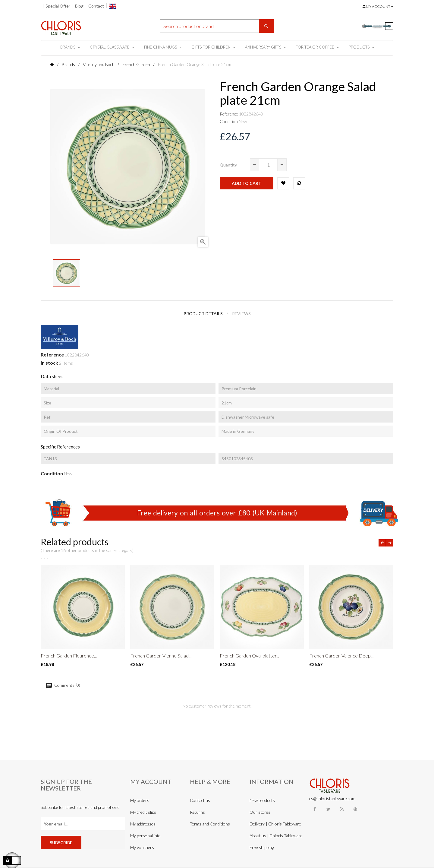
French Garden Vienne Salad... (161, 656)
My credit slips (143, 812)
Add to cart (247, 183)
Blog (79, 6)
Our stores (260, 812)
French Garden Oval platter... (249, 656)
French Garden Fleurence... (69, 656)
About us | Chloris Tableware (276, 836)
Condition (229, 121)
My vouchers (142, 847)
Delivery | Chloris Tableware (275, 824)
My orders (140, 800)
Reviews (241, 314)
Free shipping (262, 847)
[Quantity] (268, 165)
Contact (96, 6)
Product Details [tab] (203, 314)
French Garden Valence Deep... (341, 656)
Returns (197, 812)
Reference (229, 114)
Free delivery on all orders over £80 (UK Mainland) (217, 513)
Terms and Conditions (210, 824)
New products (262, 800)
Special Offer (58, 6)
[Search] (217, 26)
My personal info (145, 836)
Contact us (200, 800)
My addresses (143, 824)
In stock (49, 363)
